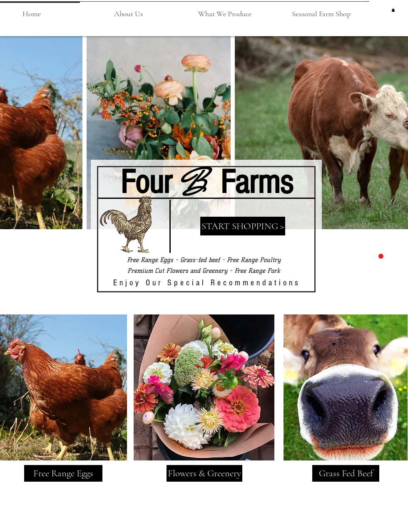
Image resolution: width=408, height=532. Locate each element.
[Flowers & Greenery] (204, 473)
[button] (128, 10)
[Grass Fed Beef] (346, 473)
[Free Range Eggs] (63, 473)
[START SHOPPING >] (243, 226)
